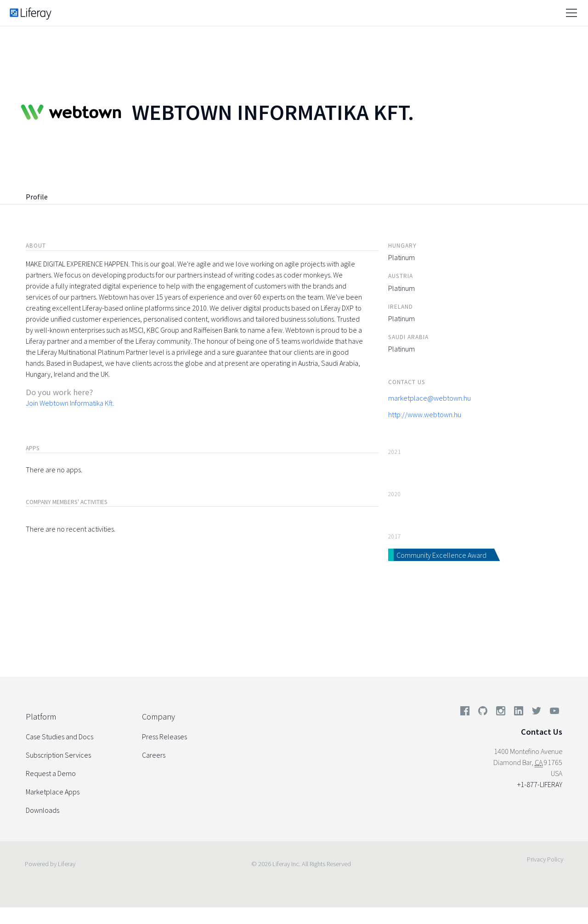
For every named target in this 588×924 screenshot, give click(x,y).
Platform (41, 717)
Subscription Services (58, 755)
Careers (154, 755)
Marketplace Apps (53, 792)
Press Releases (164, 737)
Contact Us (542, 732)
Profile (37, 197)
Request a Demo (51, 773)
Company (158, 717)
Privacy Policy (545, 859)
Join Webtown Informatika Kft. (70, 403)
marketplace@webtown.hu (430, 398)
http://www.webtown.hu (425, 414)
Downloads (42, 810)
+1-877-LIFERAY (540, 784)
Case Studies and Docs (59, 737)
